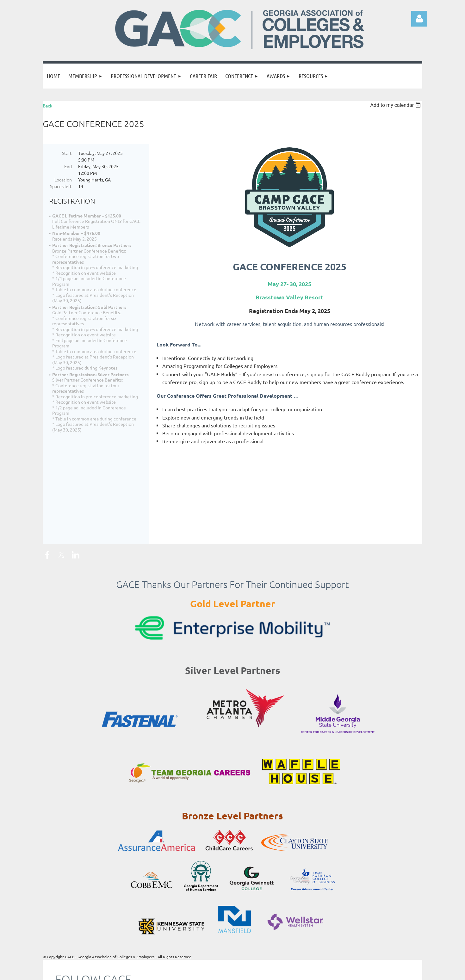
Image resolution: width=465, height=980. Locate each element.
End (68, 166)
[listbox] (396, 105)
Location (63, 180)
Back (48, 106)
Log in (419, 19)
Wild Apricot (347, 972)
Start (67, 153)
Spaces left (61, 186)
